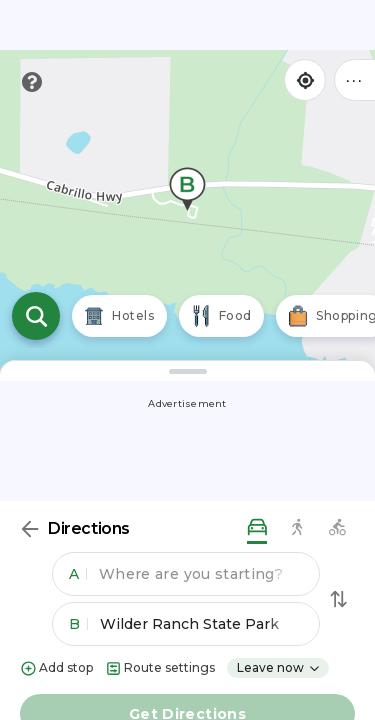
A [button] (78, 574)
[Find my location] (305, 80)
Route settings (160, 668)
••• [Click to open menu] (355, 79)
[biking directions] (337, 528)
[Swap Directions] (339, 599)
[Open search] (36, 316)
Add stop (56, 668)
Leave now (279, 667)
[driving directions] (257, 528)
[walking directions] (297, 528)
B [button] (78, 624)
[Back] (30, 529)
